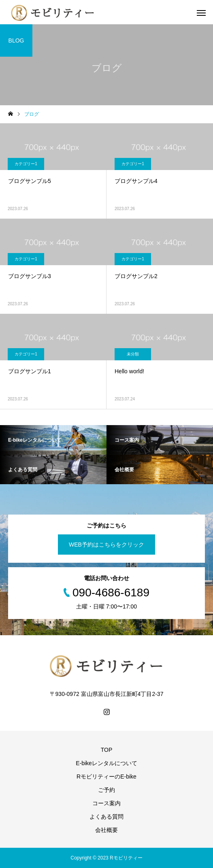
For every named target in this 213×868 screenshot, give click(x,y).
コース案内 (106, 803)
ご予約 (106, 790)
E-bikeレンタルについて (106, 763)
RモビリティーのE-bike (106, 777)
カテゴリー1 (26, 164)
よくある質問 (106, 817)
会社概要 (106, 830)
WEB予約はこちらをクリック (106, 545)
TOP (107, 750)
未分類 (133, 354)
